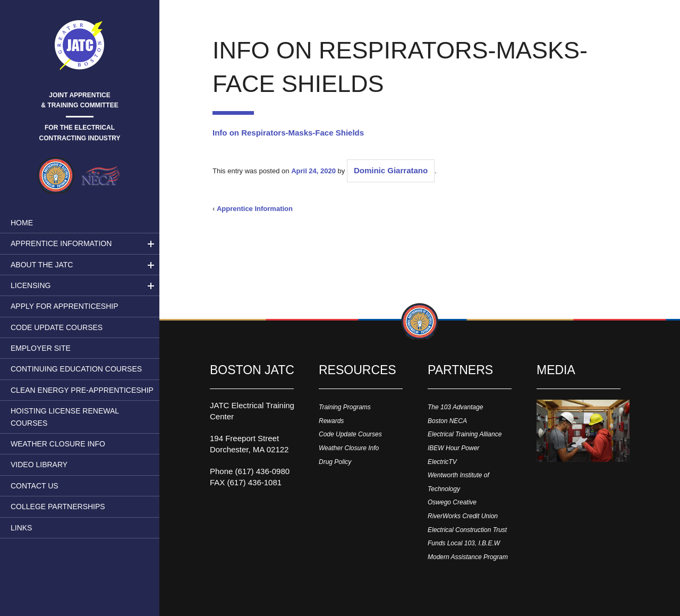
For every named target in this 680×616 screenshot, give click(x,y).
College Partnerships (58, 507)
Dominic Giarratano (391, 170)
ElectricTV (442, 462)
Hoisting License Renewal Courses (65, 417)
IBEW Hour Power (453, 448)
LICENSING (31, 285)
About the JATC (42, 265)
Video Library (39, 465)
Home (22, 223)
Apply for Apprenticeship (65, 306)
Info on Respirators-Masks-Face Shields (288, 133)
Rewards (331, 421)
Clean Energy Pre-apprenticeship (82, 390)
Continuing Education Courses (76, 369)
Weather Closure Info (58, 444)
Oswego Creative (452, 502)
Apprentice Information (61, 243)
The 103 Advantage (455, 407)
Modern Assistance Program (468, 557)
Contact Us (35, 486)
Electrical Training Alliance (465, 434)
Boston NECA (447, 421)
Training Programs (345, 407)
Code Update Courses (57, 327)
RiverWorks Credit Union (463, 516)
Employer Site (41, 348)
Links (21, 528)
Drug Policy (335, 462)
